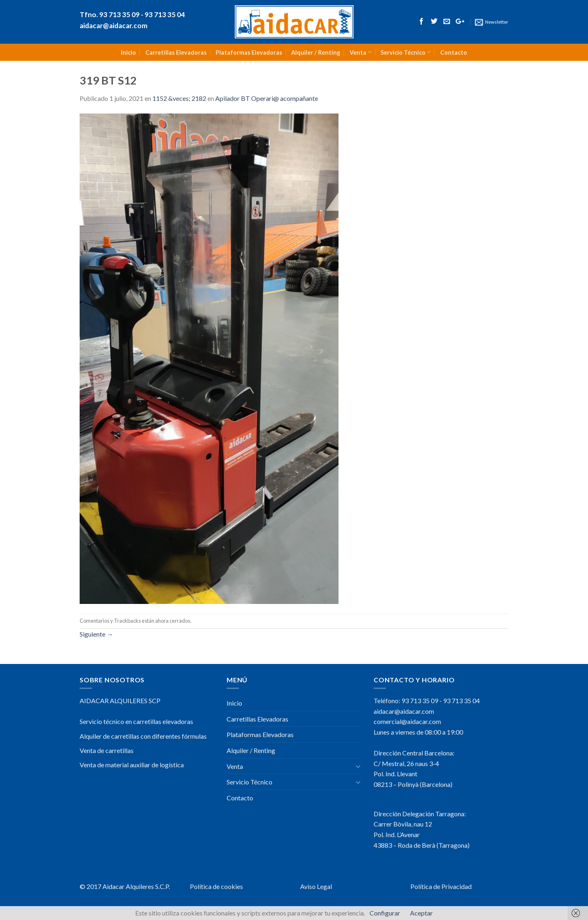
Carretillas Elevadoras (176, 52)
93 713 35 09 (420, 701)
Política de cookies (216, 886)
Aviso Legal (316, 886)
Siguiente (96, 634)
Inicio (128, 52)
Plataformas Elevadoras (249, 52)
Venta (361, 52)
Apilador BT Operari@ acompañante (267, 98)
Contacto (454, 52)
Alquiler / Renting (316, 52)
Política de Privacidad (441, 886)
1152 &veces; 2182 (179, 98)
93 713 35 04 (461, 701)
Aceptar (421, 913)
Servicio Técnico (406, 52)
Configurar (385, 913)
